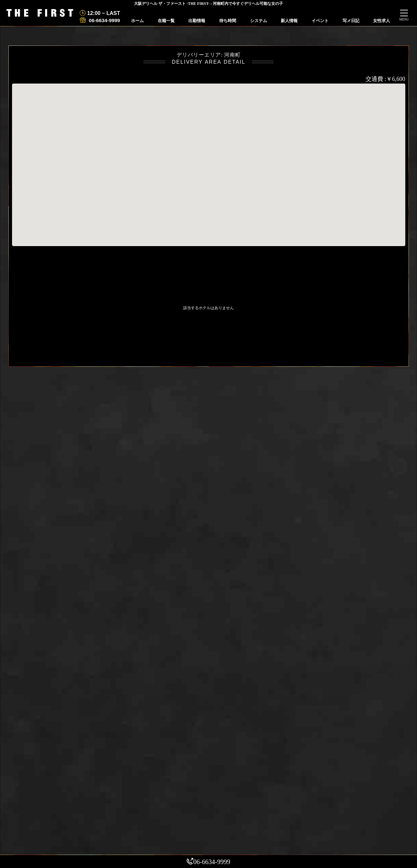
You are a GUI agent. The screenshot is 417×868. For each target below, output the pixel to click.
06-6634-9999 (104, 20)
